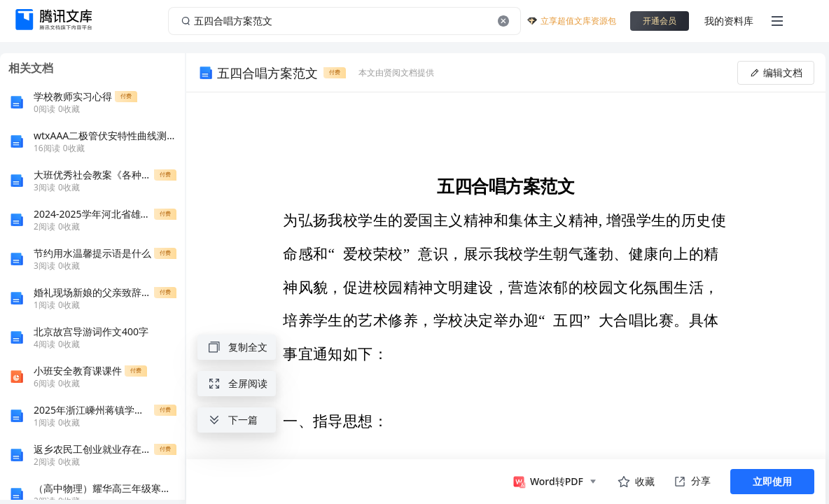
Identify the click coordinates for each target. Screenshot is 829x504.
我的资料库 (729, 21)
